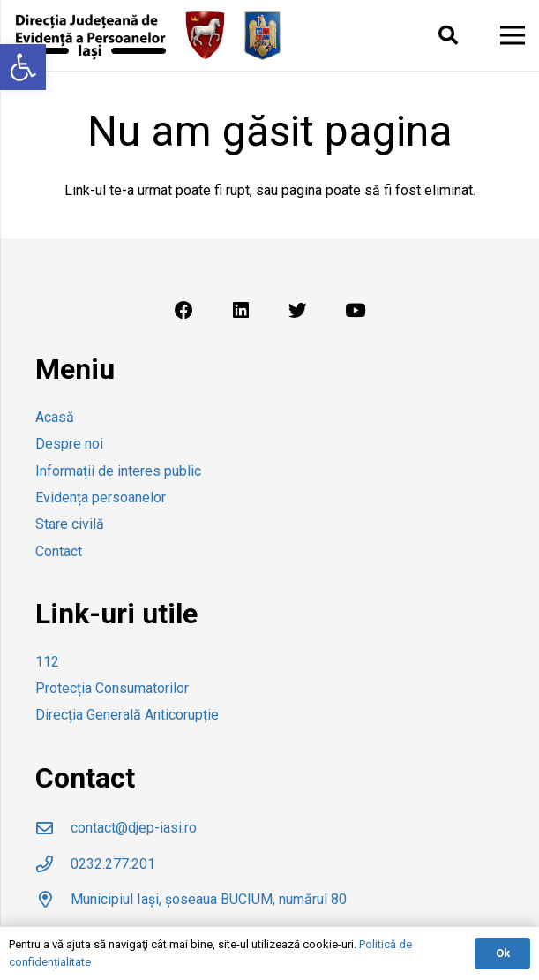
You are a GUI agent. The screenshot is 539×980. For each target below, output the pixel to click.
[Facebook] (184, 311)
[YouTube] (355, 311)
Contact (59, 551)
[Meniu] (513, 35)
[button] (23, 67)
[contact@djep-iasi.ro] (53, 828)
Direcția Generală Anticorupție (127, 715)
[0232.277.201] (53, 864)
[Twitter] (298, 311)
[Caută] (447, 36)
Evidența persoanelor (101, 498)
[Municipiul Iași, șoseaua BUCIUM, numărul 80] (53, 899)
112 (47, 662)
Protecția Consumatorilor (112, 688)
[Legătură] (90, 36)
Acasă (55, 417)
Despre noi (69, 444)
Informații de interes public (118, 471)
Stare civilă (70, 524)
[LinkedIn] (241, 311)
